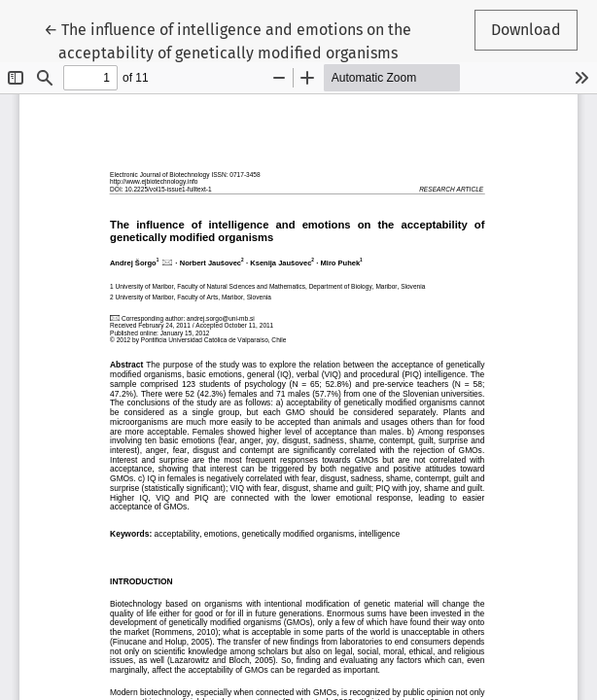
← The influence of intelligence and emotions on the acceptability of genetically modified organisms (228, 40)
